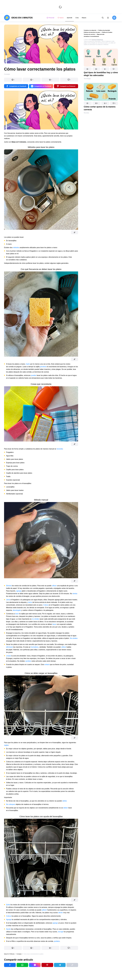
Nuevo (60, 18)
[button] (88, 69)
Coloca (46, 605)
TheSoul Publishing (97, 40)
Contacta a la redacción (90, 30)
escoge (61, 932)
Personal (50, 18)
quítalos (57, 941)
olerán (60, 913)
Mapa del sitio (101, 34)
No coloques (11, 804)
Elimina (9, 586)
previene (43, 367)
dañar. (65, 801)
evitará (47, 664)
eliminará (9, 647)
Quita (8, 905)
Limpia (8, 656)
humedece (35, 647)
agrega (19, 591)
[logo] (18, 18)
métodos (16, 248)
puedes (34, 375)
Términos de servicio (89, 34)
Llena (8, 600)
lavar (17, 614)
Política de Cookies (107, 32)
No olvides (74, 638)
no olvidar (35, 619)
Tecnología (87, 79)
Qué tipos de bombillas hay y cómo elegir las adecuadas (101, 74)
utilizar (54, 586)
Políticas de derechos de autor (92, 32)
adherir (44, 910)
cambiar (28, 661)
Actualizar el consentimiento (91, 36)
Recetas (86, 113)
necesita (60, 449)
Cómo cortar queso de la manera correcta (100, 108)
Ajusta (8, 929)
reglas (6, 745)
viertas (75, 594)
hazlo (28, 364)
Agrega (9, 919)
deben (66, 808)
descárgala (17, 610)
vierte (30, 602)
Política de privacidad (104, 30)
